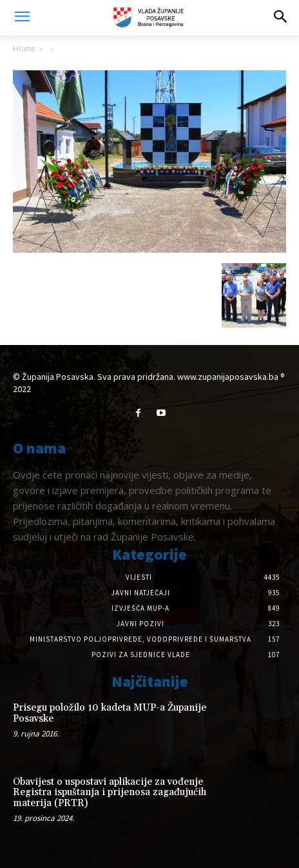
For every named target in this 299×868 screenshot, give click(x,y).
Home (24, 49)
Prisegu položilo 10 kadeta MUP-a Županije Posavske (110, 713)
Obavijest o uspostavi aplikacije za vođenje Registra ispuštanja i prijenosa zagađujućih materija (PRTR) (110, 793)
